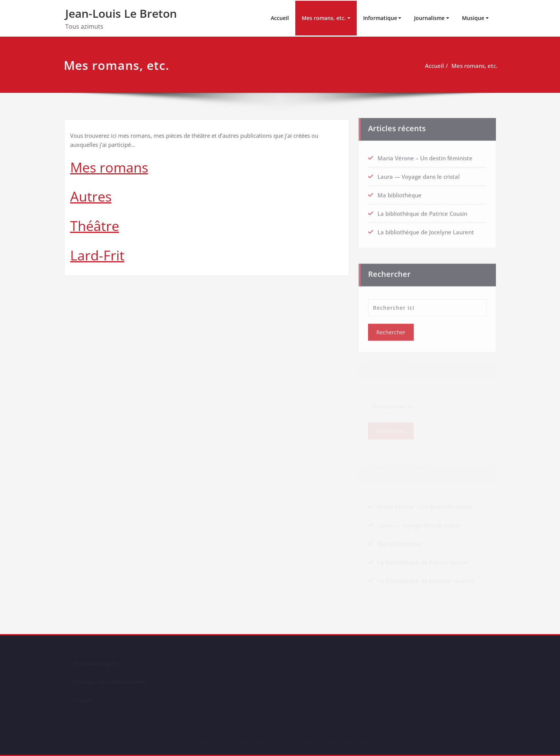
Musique (473, 18)
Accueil (280, 18)
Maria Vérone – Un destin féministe (425, 156)
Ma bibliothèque (400, 192)
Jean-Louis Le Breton (121, 13)
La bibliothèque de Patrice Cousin (422, 211)
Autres (91, 196)
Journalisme (429, 18)
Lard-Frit (97, 255)
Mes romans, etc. (324, 18)
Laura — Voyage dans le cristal (419, 174)
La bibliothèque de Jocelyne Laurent (426, 229)
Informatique (380, 18)
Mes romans (109, 167)
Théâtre (95, 226)
